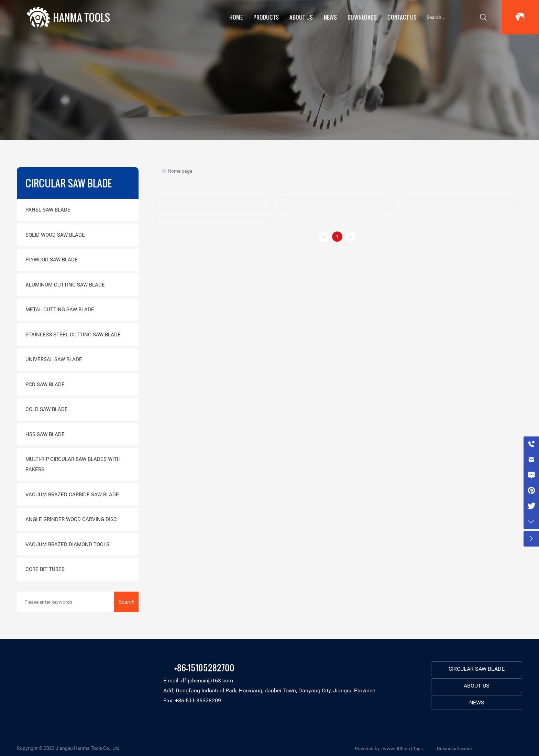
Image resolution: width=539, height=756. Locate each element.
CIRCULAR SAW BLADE (477, 669)
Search (126, 602)
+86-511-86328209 (198, 700)
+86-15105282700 (204, 667)
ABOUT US (477, 686)
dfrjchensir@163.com (207, 681)
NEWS (477, 703)
